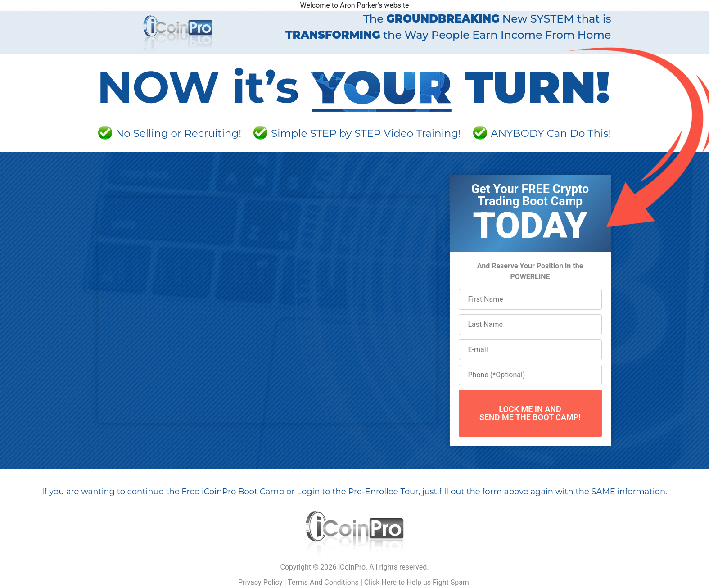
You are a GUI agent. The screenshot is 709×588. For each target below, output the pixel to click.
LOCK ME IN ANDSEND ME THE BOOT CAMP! (530, 413)
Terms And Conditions (323, 582)
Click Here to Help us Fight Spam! (418, 582)
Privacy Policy (260, 582)
